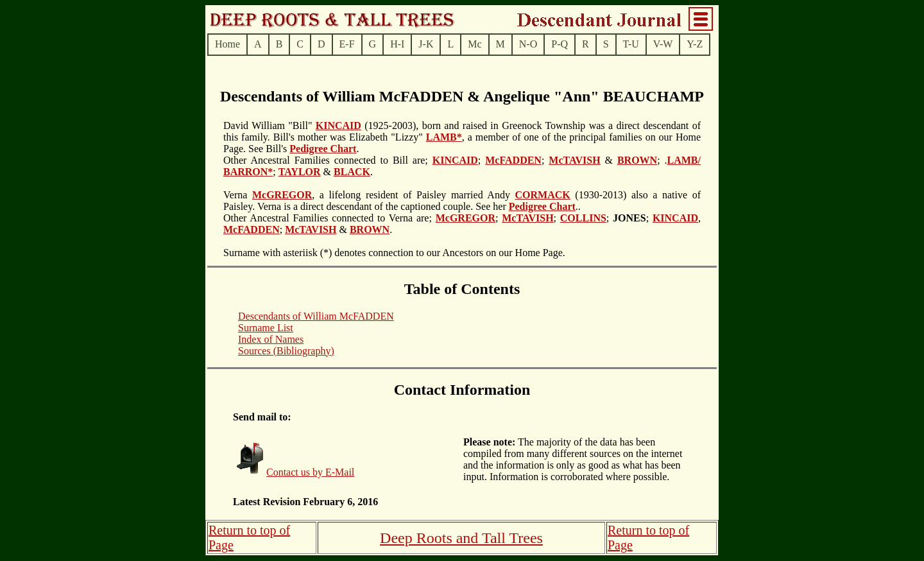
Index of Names (271, 339)
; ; (629, 218)
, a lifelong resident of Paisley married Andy (413, 195)
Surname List (266, 328)
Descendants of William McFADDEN (316, 316)
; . (662, 160)
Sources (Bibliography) (286, 351)
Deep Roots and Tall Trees (461, 538)
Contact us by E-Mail (310, 472)
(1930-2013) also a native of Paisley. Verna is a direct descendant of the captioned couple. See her (462, 201)
